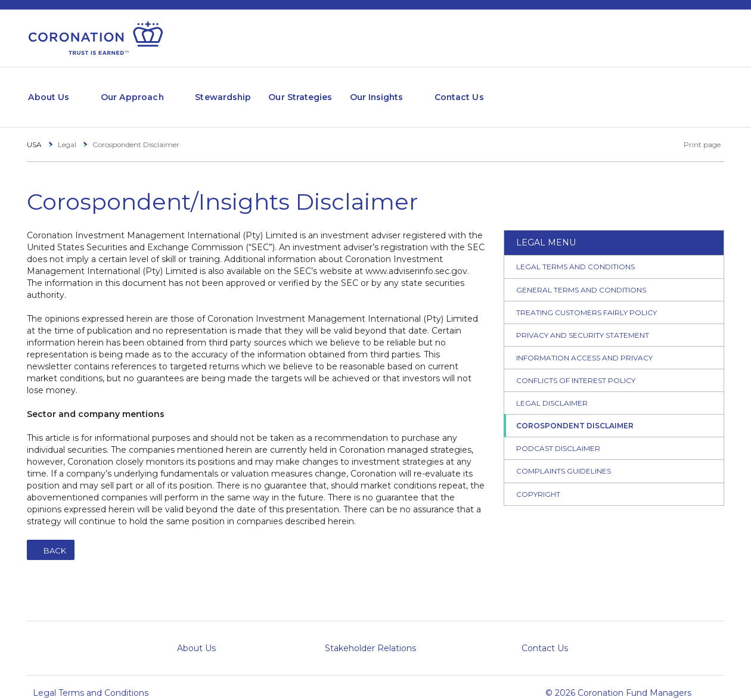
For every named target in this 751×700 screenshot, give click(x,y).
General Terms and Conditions (581, 278)
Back (55, 539)
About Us (52, 91)
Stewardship (249, 91)
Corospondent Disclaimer (575, 414)
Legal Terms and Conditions (575, 255)
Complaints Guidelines (564, 460)
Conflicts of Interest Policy (576, 368)
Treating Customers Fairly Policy (586, 301)
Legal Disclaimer (552, 392)
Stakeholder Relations (370, 637)
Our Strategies (337, 91)
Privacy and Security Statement (583, 323)
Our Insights (424, 91)
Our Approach (146, 91)
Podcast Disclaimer (558, 437)
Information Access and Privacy (584, 346)
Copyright (538, 482)
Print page (696, 133)
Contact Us (518, 91)
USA (34, 133)
